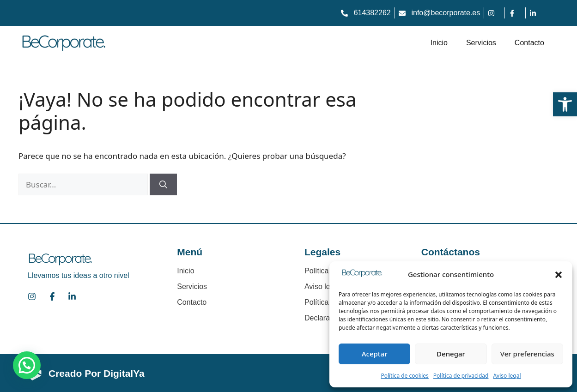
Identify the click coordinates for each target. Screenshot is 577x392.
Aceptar (375, 354)
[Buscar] (163, 185)
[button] (559, 275)
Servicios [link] (481, 43)
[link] (565, 104)
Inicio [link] (439, 43)
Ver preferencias (527, 354)
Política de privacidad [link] (461, 376)
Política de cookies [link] (404, 376)
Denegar (451, 354)
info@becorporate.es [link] (446, 13)
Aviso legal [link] (507, 376)
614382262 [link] (372, 13)
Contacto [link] (529, 43)
